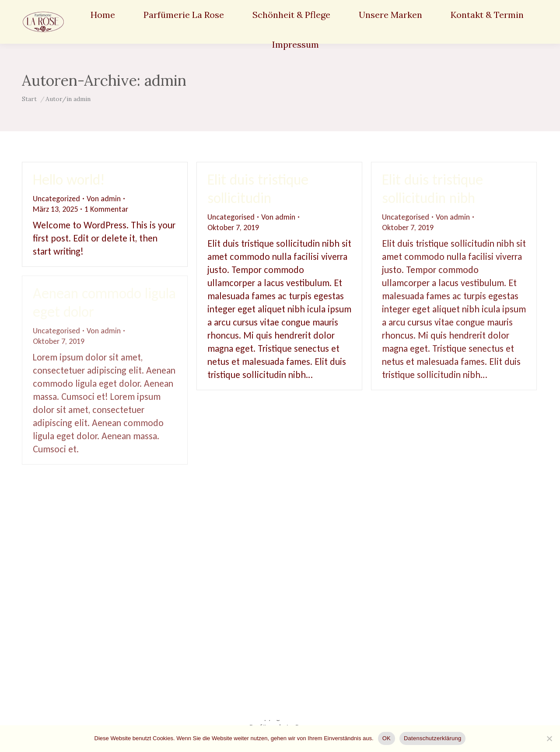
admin (165, 80)
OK (387, 738)
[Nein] (549, 738)
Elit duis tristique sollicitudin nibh (432, 189)
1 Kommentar (106, 209)
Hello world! (69, 180)
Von (104, 199)
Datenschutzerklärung (432, 738)
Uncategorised (231, 217)
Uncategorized (56, 199)
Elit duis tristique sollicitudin (258, 189)
